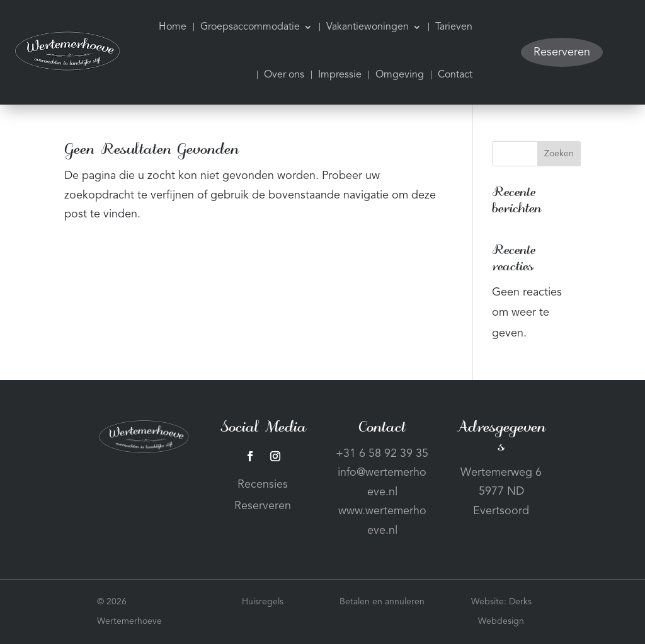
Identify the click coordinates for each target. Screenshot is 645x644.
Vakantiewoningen (368, 27)
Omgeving (400, 75)
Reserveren (562, 52)
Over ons (284, 75)
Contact (455, 75)
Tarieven (454, 27)
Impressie (340, 75)
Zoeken (559, 154)
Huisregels (263, 602)
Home (173, 27)
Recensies (263, 485)
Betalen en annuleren (382, 602)
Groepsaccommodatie (250, 27)
